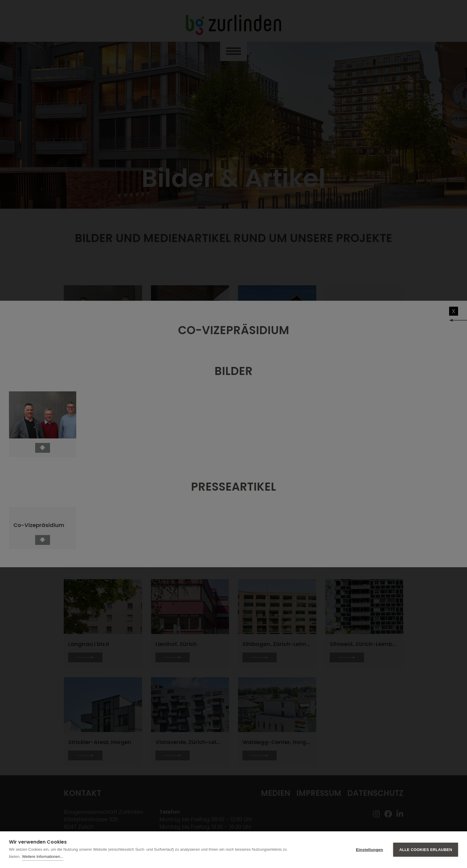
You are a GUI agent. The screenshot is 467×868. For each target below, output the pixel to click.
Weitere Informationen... (43, 857)
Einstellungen (369, 850)
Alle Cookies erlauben (426, 850)
